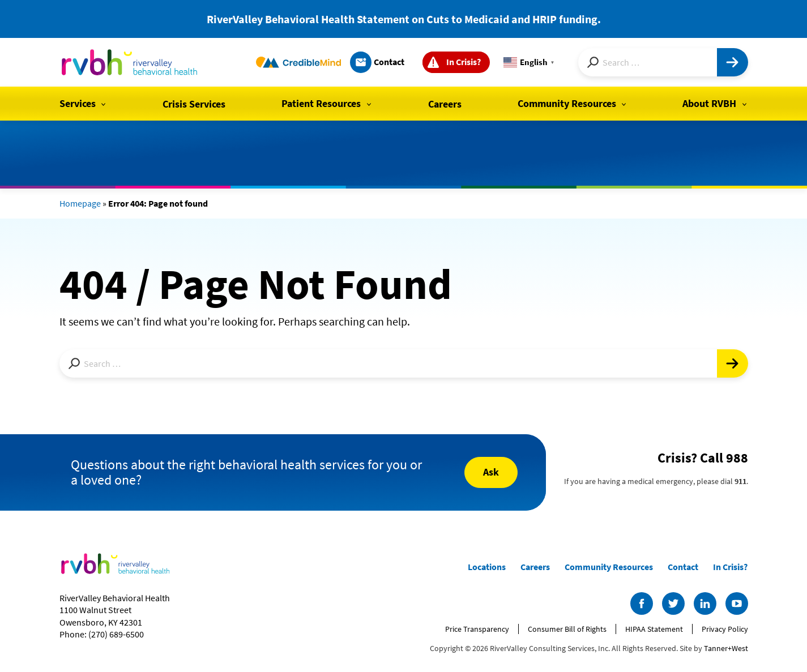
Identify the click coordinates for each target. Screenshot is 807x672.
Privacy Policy (725, 629)
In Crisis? (464, 62)
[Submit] (733, 62)
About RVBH (709, 103)
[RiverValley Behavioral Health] (130, 62)
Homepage (80, 203)
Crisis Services (194, 104)
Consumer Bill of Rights (567, 629)
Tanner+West (726, 648)
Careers (445, 104)
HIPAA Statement (654, 629)
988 (737, 458)
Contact (389, 62)
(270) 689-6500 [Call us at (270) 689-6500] (116, 634)
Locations (487, 567)
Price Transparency (477, 629)
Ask (491, 472)
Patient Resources (321, 103)
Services (78, 103)
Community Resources (567, 103)
